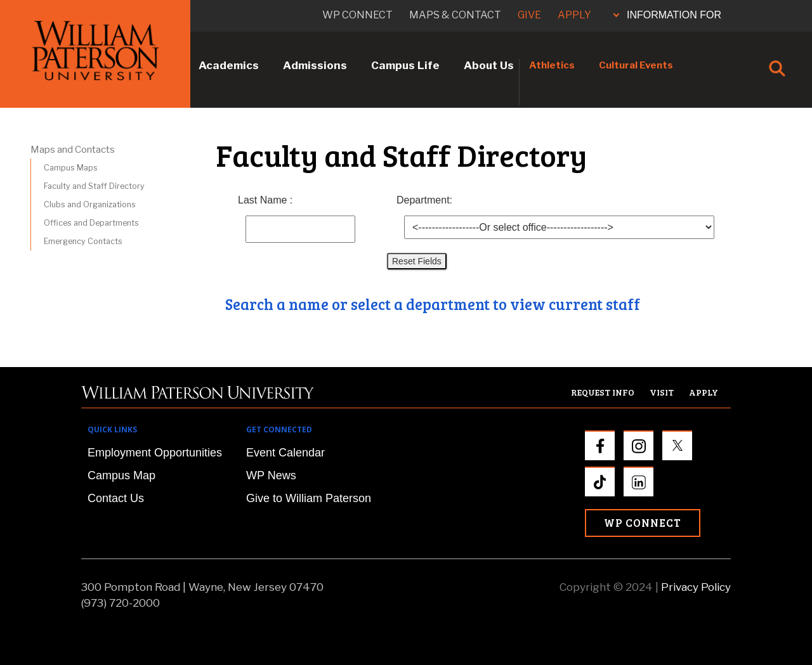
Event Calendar (285, 453)
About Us (489, 65)
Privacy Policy (696, 587)
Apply (574, 15)
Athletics (552, 65)
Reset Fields (417, 261)
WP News (271, 475)
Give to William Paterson (309, 498)
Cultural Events (636, 65)
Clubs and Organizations (90, 204)
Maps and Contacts (73, 150)
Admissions (315, 65)
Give (529, 15)
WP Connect (643, 523)
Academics (229, 65)
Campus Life (405, 65)
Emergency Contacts (83, 241)
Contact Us (116, 498)
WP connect (357, 15)
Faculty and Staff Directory (94, 186)
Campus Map (121, 475)
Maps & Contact (455, 15)
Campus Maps (71, 168)
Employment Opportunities (155, 453)
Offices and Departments (91, 223)
